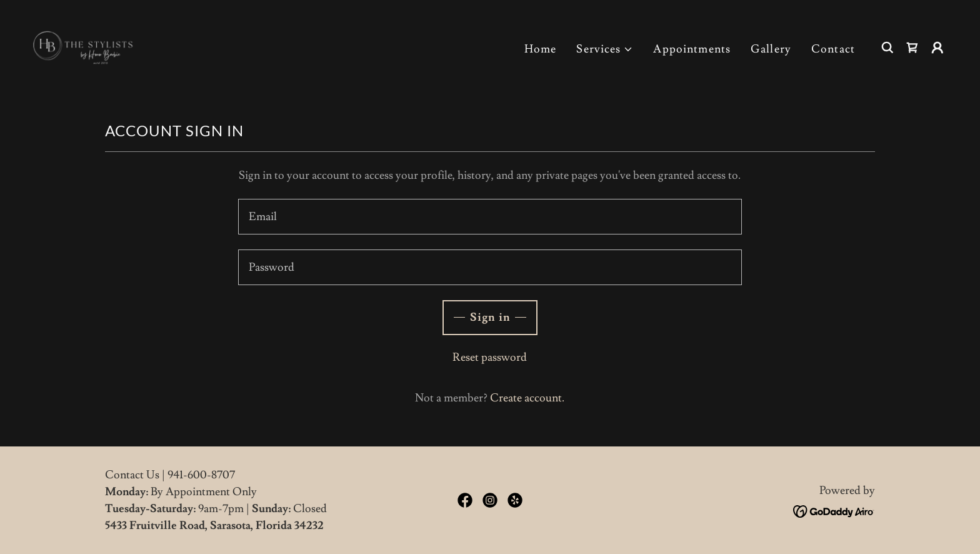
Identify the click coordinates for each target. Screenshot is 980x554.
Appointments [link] (692, 49)
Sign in (490, 317)
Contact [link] (833, 49)
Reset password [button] (490, 357)
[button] (605, 49)
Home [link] (541, 49)
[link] (88, 45)
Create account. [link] (527, 398)
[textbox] (490, 217)
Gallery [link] (771, 49)
